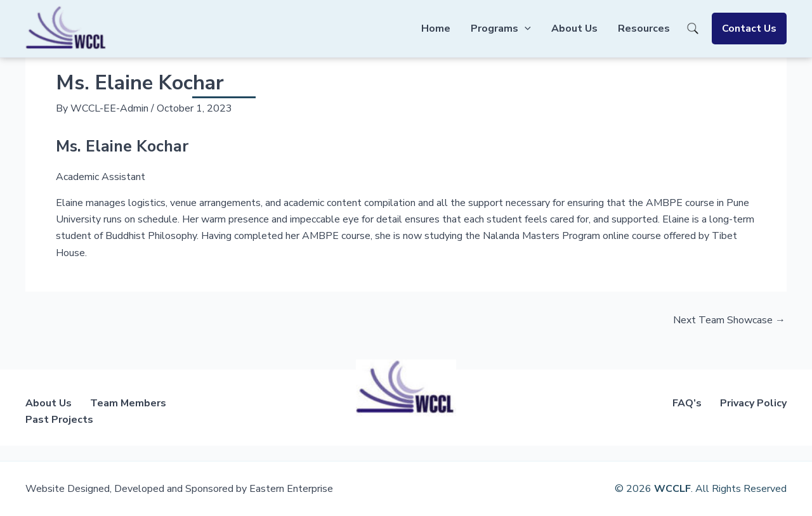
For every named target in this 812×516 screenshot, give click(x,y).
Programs (501, 29)
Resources (644, 29)
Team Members (128, 403)
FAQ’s (687, 403)
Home (436, 29)
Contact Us (749, 29)
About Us (574, 29)
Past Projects (59, 420)
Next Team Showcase (729, 320)
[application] (525, 29)
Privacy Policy (753, 403)
